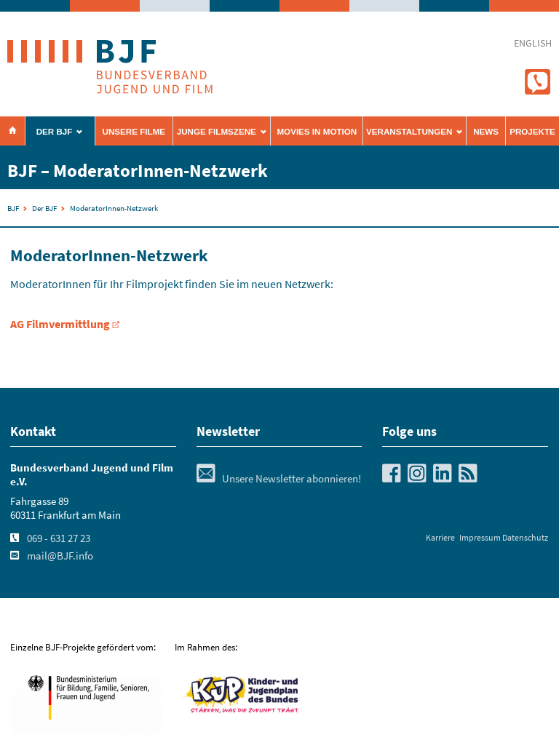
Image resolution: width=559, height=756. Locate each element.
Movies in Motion (317, 131)
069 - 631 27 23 (59, 538)
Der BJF (55, 131)
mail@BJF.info (60, 556)
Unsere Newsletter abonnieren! (279, 479)
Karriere (440, 537)
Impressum (480, 537)
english (533, 43)
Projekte (532, 131)
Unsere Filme (134, 131)
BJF (13, 208)
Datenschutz (525, 537)
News (486, 131)
